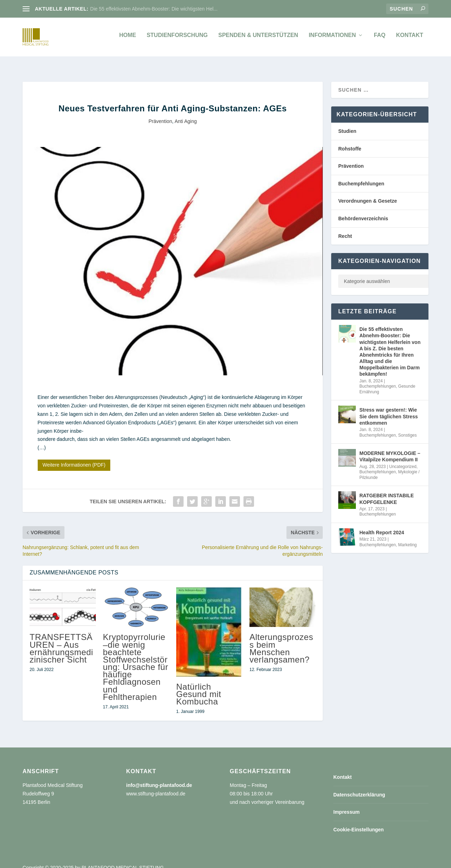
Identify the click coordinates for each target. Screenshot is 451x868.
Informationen (332, 39)
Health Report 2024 (382, 525)
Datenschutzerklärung (359, 787)
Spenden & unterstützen (258, 39)
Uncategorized (403, 459)
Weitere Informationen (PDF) (74, 457)
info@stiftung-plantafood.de (159, 777)
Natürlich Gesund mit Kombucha (199, 686)
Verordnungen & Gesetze (367, 193)
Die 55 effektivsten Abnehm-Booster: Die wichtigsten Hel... (154, 9)
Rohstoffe (350, 141)
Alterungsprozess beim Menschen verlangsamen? (281, 641)
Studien (347, 123)
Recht (345, 228)
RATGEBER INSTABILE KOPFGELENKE (387, 491)
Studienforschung (177, 39)
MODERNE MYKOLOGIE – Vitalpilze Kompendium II (390, 449)
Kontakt (410, 39)
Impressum (347, 804)
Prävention (160, 113)
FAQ (380, 39)
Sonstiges (407, 427)
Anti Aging (186, 113)
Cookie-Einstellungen (359, 822)
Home (128, 39)
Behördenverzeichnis (363, 211)
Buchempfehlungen (361, 176)
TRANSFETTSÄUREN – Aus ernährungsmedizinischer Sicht (61, 641)
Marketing (407, 537)
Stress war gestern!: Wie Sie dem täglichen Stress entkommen (389, 408)
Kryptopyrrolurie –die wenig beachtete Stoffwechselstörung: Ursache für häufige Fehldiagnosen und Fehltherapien (135, 659)
